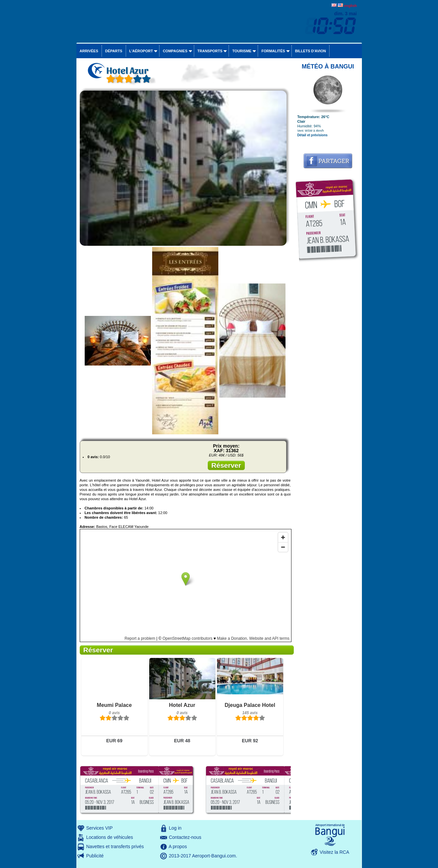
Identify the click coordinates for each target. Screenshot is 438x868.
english (350, 6)
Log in (175, 828)
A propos (178, 846)
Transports (210, 51)
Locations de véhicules (109, 837)
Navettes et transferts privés (115, 846)
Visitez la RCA (334, 852)
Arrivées (89, 51)
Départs (114, 51)
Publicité (95, 856)
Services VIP (99, 828)
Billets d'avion (310, 51)
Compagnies (175, 51)
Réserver (226, 465)
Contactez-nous (185, 837)
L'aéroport (141, 51)
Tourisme (242, 51)
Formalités (273, 51)
